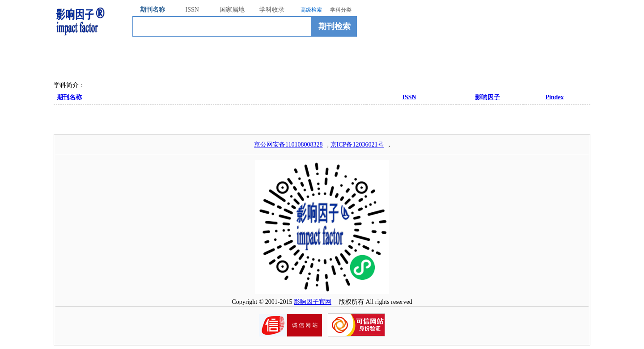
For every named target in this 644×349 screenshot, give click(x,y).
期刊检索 (335, 26)
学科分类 (341, 10)
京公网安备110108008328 (288, 145)
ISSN (192, 10)
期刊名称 (153, 10)
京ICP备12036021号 (357, 145)
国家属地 (232, 10)
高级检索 (311, 10)
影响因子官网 (313, 302)
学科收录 (272, 10)
